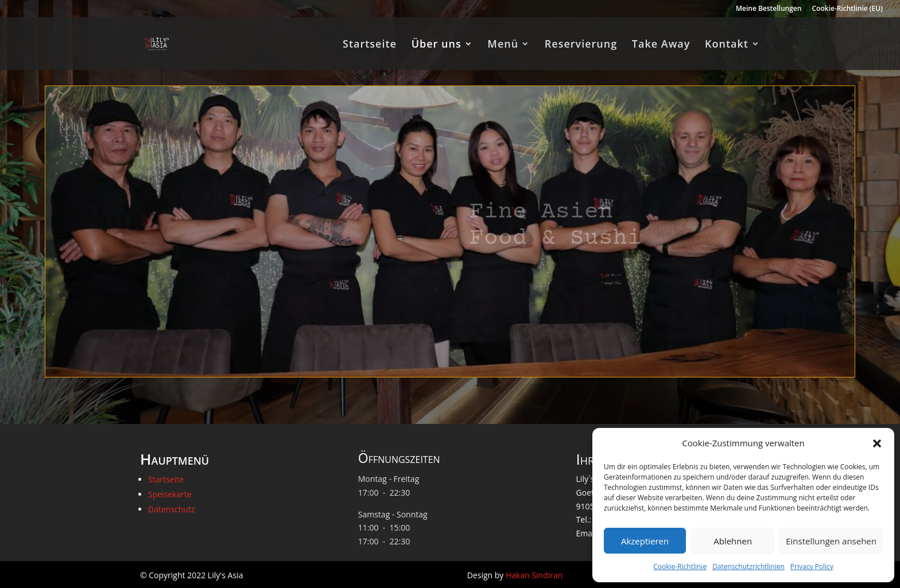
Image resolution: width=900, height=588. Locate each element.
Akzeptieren (645, 541)
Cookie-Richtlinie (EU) (848, 9)
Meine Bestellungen (769, 9)
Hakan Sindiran (534, 575)
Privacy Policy (812, 566)
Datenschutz (171, 509)
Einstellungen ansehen (831, 541)
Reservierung (581, 45)
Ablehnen (733, 541)
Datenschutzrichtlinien (748, 566)
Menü (503, 45)
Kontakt (727, 45)
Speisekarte (170, 494)
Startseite (370, 45)
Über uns (437, 45)
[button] (877, 443)
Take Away (661, 45)
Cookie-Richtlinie (680, 566)
